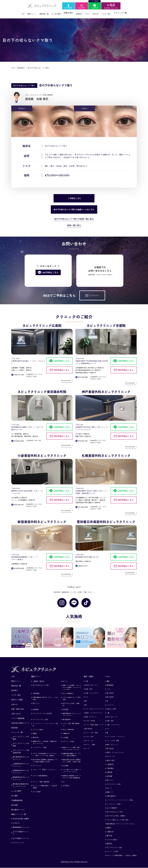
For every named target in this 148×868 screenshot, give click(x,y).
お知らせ (99, 13)
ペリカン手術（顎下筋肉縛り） (71, 722)
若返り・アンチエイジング (94, 710)
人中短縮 (65, 735)
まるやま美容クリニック (21, 830)
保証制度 (15, 725)
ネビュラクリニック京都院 (21, 742)
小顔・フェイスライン (92, 690)
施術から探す (111, 758)
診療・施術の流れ (18, 706)
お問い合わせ (16, 711)
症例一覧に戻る (74, 223)
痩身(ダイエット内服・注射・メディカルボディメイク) (72, 746)
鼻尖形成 (35, 735)
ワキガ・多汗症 (90, 718)
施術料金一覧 (41, 13)
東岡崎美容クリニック (21, 825)
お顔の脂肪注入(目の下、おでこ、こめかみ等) (45, 696)
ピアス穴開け (37, 789)
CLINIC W (16, 820)
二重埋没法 (110, 762)
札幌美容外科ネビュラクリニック (21, 769)
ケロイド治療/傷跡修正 (40, 773)
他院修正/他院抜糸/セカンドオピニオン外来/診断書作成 (72, 774)
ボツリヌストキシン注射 (40, 717)
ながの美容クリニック (21, 836)
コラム (90, 13)
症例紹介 (80, 13)
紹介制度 (15, 802)
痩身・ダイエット (91, 714)
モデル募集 (68, 8)
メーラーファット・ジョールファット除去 (45, 722)
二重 (87, 679)
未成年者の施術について (20, 720)
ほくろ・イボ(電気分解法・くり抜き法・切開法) (45, 784)
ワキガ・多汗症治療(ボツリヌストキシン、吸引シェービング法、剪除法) (45, 752)
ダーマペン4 (36, 763)
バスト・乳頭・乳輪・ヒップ (94, 722)
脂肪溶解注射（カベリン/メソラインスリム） (72, 712)
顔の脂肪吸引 (67, 717)
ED (63, 779)
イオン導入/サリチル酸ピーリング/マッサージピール (72, 768)
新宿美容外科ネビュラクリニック (21, 776)
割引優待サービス (18, 807)
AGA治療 (65, 763)
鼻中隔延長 (110, 682)
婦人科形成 (89, 726)
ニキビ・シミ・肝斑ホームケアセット (44, 767)
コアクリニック (18, 840)
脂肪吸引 (109, 841)
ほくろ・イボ (89, 738)
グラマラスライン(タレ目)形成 (42, 711)
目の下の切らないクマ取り (41, 683)
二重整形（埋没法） (39, 679)
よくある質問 (56, 13)
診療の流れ (69, 13)
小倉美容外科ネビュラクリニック (21, 762)
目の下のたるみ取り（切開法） (71, 702)
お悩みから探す (111, 706)
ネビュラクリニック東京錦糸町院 (21, 749)
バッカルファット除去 (40, 745)
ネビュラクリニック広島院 (21, 735)
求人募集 (15, 793)
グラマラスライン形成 (113, 782)
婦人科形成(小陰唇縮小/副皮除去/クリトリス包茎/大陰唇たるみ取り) (46, 758)
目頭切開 (35, 707)
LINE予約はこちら (62, 358)
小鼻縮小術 (66, 731)
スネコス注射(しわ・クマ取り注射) (72, 696)
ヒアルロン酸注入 (38, 727)
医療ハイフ (110, 789)
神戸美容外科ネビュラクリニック (21, 756)
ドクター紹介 (112, 13)
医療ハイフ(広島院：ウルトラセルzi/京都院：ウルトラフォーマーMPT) (72, 685)
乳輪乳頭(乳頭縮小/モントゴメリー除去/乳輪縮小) (72, 752)
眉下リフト (36, 701)
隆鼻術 (35, 731)
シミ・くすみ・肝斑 (91, 730)
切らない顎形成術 (68, 727)
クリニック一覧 (127, 13)
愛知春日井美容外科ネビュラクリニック (21, 783)
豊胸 (108, 679)
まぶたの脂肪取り (68, 691)
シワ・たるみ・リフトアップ (94, 706)
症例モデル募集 (17, 697)
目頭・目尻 (89, 686)
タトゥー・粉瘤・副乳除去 (41, 779)
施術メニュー (27, 13)
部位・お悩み (89, 674)
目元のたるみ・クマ (91, 682)
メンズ (87, 746)
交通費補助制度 (17, 798)
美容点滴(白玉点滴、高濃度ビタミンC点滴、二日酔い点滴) (72, 758)
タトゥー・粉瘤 (90, 742)
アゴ (87, 694)
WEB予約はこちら (62, 367)
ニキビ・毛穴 (89, 734)
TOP (17, 13)
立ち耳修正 (66, 783)
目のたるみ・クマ (112, 714)
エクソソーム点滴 (68, 739)
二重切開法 (36, 691)
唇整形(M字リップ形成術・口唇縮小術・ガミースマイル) (45, 740)
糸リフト (65, 679)
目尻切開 (65, 707)
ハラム (109, 686)
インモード (110, 702)
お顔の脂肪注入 (111, 793)
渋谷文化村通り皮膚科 (21, 816)
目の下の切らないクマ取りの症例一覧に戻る (74, 216)
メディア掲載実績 (18, 716)
